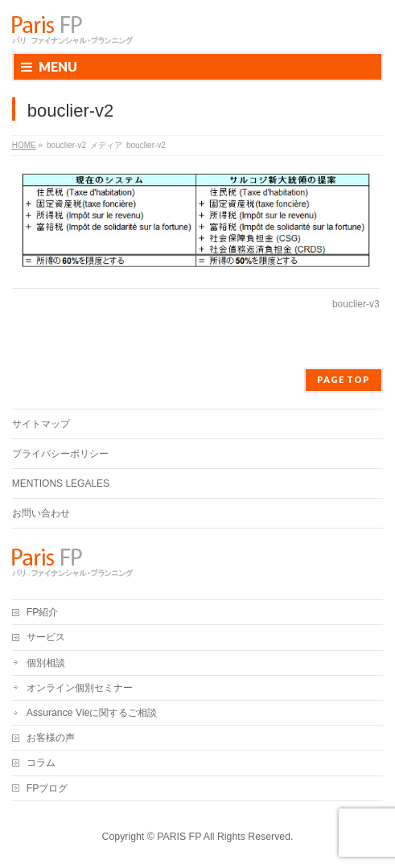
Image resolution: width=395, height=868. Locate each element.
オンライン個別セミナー (80, 688)
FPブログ (47, 788)
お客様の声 (51, 738)
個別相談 (46, 663)
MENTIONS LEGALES (61, 483)
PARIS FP (179, 837)
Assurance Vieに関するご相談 (92, 713)
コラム (41, 763)
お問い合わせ (41, 513)
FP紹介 (43, 612)
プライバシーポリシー (60, 454)
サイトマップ (41, 424)
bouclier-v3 (356, 304)
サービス (46, 637)
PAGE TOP (344, 379)
